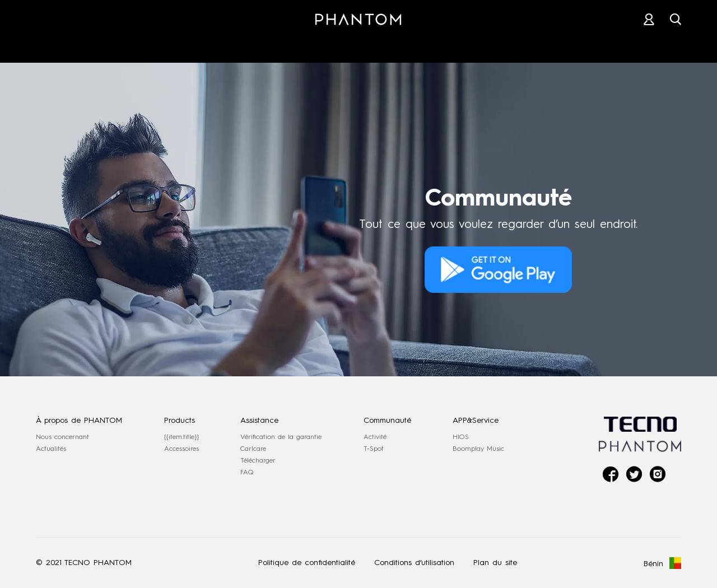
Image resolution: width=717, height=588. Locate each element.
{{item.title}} (181, 437)
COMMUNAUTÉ (537, 44)
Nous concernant (62, 437)
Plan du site (495, 563)
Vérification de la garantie (281, 437)
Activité (375, 437)
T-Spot (374, 449)
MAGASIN (354, 44)
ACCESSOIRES (264, 44)
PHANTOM (173, 44)
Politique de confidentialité (307, 563)
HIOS (461, 437)
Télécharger (258, 460)
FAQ (247, 472)
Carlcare (253, 449)
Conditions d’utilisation (414, 563)
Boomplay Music (478, 449)
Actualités (51, 449)
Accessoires (181, 449)
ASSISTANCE (441, 44)
